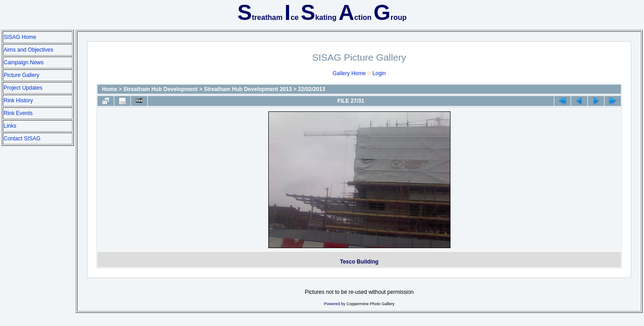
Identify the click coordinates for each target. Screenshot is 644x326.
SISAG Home (20, 37)
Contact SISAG (22, 139)
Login (379, 73)
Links (10, 126)
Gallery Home (349, 73)
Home (109, 89)
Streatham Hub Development (160, 89)
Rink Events (18, 113)
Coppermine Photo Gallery (370, 304)
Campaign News (24, 62)
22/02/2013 (312, 89)
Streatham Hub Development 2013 (248, 89)
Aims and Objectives (28, 50)
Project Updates (23, 88)
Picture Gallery (22, 75)
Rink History (18, 101)
